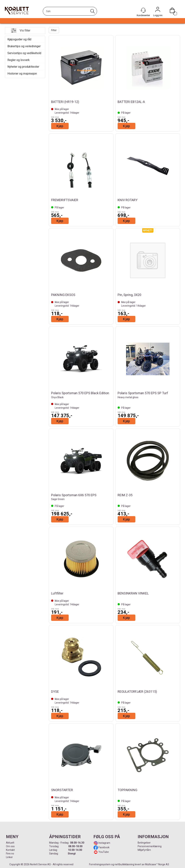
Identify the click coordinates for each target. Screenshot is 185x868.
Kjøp (60, 126)
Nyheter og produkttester (23, 67)
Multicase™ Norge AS (157, 864)
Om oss (10, 846)
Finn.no (10, 854)
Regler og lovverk (19, 60)
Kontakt (10, 850)
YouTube (104, 852)
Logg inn (158, 10)
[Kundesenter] (143, 10)
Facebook (104, 847)
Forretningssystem (100, 864)
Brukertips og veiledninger (24, 46)
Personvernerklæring (150, 846)
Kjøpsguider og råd (19, 39)
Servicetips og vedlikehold (24, 53)
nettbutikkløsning (124, 864)
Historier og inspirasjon (22, 74)
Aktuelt (10, 843)
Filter (54, 30)
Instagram (104, 843)
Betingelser (144, 843)
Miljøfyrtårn (144, 850)
